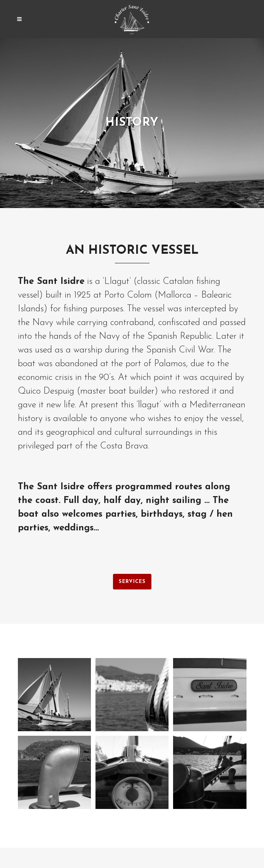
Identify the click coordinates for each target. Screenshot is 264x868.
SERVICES (132, 582)
